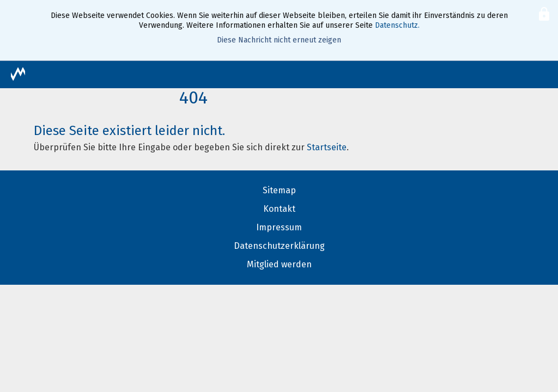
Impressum (279, 227)
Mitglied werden (279, 264)
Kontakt (279, 209)
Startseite (327, 147)
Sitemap (279, 190)
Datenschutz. (397, 25)
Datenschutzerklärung (279, 246)
